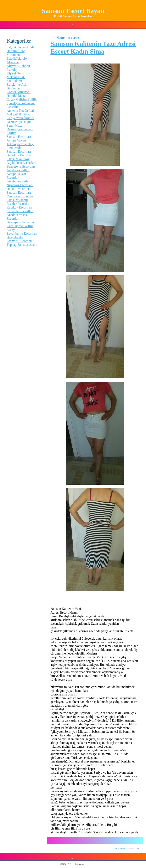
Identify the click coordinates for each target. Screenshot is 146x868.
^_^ (69, 864)
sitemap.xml (80, 864)
